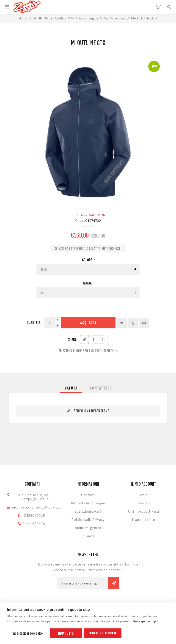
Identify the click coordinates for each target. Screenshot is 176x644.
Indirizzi (144, 503)
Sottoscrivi (114, 583)
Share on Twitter (84, 340)
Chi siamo (88, 536)
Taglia (87, 283)
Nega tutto (66, 633)
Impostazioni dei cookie (27, 633)
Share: (73, 340)
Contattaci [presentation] (100, 388)
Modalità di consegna (88, 503)
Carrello (161, 5)
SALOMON (97, 215)
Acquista (88, 323)
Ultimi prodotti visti (143, 511)
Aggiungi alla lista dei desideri (122, 323)
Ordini (143, 495)
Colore (87, 260)
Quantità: (34, 323)
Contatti (88, 495)
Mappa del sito (144, 520)
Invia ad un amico (144, 323)
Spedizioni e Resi (88, 511)
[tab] (71, 388)
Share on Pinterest (103, 340)
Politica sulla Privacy (88, 520)
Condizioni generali (88, 528)
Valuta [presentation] (71, 388)
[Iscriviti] (82, 583)
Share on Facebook (94, 340)
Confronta (133, 323)
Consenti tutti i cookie (103, 633)
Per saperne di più (146, 621)
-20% (154, 66)
